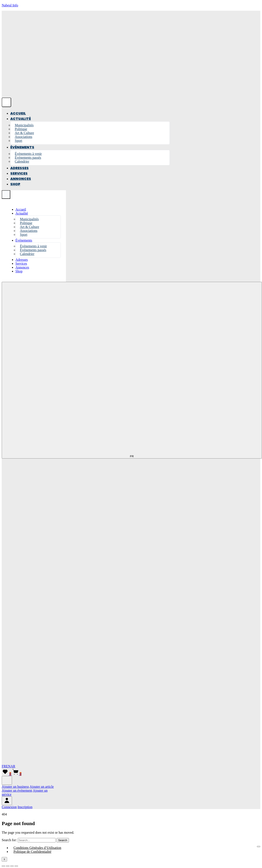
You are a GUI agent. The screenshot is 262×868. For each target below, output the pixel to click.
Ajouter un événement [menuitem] (17, 790)
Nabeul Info (10, 5)
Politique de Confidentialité (32, 852)
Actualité (21, 119)
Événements (22, 147)
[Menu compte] (7, 801)
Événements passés (28, 158)
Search (63, 840)
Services (19, 173)
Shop (15, 184)
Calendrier (22, 161)
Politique (21, 129)
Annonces (21, 179)
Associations (24, 137)
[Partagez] (12, 866)
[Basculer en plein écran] (8, 866)
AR (13, 766)
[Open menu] (6, 102)
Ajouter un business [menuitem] (15, 787)
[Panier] (17, 774)
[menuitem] (9, 807)
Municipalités (24, 125)
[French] (130, 629)
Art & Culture (24, 133)
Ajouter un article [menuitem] (42, 787)
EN (8, 766)
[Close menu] (6, 195)
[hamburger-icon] (259, 847)
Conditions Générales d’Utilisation (37, 848)
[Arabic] (2, 762)
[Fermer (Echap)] (16, 866)
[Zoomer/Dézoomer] (3, 866)
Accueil (18, 113)
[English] (130, 759)
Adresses (19, 168)
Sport (19, 141)
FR (4, 766)
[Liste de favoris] (7, 774)
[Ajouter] (7, 780)
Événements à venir (28, 154)
